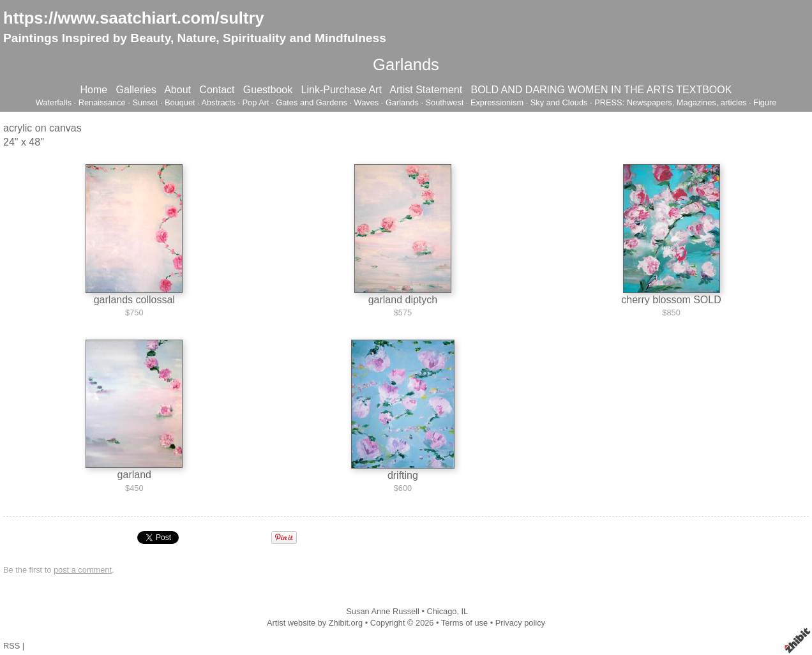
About (177, 90)
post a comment (83, 570)
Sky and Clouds (559, 102)
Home (94, 90)
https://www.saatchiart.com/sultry (134, 18)
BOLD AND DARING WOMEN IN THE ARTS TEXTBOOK (601, 90)
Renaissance (102, 102)
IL (465, 611)
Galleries (136, 90)
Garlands (402, 102)
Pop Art (256, 102)
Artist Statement (426, 90)
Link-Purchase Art (342, 90)
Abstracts (219, 102)
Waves (367, 102)
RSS (11, 646)
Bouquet (180, 102)
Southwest (445, 102)
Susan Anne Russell (383, 611)
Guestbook (268, 90)
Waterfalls (54, 102)
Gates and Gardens (312, 102)
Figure (765, 102)
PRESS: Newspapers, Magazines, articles (670, 102)
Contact (217, 90)
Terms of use (464, 623)
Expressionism (497, 102)
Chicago (441, 611)
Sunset (145, 102)
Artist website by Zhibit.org (315, 623)
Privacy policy (520, 623)
